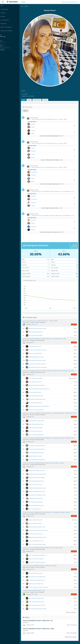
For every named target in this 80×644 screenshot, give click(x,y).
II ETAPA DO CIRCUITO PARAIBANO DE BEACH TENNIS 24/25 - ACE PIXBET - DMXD (44, 549)
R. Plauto (34, 124)
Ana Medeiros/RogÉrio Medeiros (38, 564)
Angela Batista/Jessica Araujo (37, 357)
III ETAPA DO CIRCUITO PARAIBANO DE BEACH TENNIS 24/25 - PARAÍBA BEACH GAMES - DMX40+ (47, 514)
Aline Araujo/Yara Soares (36, 382)
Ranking (46, 100)
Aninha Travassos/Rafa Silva (37, 410)
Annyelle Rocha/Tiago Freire (37, 500)
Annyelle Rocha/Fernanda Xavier (38, 399)
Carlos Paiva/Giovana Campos (37, 603)
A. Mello (33, 133)
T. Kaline (33, 148)
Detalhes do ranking (70, 639)
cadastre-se (74, 2)
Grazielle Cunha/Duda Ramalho (38, 447)
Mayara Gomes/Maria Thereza (38, 472)
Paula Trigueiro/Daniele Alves (37, 483)
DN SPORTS (36, 596)
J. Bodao (33, 127)
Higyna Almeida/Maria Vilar (37, 521)
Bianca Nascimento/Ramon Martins (39, 610)
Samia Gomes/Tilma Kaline (37, 429)
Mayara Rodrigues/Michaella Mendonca (40, 389)
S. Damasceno (35, 172)
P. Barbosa (34, 151)
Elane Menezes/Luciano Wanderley (39, 367)
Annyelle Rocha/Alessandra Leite (38, 476)
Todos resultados (71, 614)
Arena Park (35, 325)
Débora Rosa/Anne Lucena (37, 575)
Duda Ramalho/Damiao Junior (37, 454)
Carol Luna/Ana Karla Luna (36, 433)
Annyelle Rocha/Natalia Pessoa (38, 582)
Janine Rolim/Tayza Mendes (37, 396)
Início (23, 6)
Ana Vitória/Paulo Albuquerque (38, 461)
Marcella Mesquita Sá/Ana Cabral (38, 539)
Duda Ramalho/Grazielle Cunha (38, 528)
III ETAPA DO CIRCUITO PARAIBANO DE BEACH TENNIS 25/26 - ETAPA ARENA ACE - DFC (54, 191)
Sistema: (3, 35)
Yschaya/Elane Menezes (36, 346)
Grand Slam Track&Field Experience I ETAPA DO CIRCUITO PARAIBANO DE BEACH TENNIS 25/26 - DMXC (49, 371)
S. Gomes (34, 131)
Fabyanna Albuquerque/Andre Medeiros (40, 406)
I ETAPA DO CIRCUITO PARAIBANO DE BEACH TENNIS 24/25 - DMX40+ (41, 567)
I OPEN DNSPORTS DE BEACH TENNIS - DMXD (35, 592)
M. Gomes (34, 196)
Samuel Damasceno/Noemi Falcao (38, 328)
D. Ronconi (34, 203)
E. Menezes (34, 227)
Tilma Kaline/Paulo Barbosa (37, 332)
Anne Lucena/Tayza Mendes (37, 436)
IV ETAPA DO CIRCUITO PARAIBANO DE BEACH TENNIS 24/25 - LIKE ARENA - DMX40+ (44, 465)
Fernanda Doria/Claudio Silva (37, 600)
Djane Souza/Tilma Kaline (36, 353)
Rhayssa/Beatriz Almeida (36, 525)
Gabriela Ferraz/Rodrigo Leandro (38, 497)
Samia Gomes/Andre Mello (37, 335)
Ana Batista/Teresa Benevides (37, 422)
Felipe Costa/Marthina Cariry (37, 542)
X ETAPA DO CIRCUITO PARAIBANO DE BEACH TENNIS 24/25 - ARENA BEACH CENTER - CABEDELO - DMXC (49, 440)
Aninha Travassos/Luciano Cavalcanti (39, 589)
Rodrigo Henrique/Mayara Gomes (38, 490)
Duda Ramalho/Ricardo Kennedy (38, 360)
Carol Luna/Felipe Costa (36, 511)
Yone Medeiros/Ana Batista (37, 378)
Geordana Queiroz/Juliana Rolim (38, 578)
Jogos (30, 100)
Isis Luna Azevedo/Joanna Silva (38, 451)
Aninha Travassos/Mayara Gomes (38, 350)
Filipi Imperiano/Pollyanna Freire (38, 607)
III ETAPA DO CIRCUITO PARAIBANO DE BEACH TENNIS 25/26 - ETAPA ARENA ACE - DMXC (45, 339)
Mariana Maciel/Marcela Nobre (38, 385)
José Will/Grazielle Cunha (36, 403)
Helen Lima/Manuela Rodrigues (38, 479)
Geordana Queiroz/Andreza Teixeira (39, 532)
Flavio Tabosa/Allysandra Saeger (38, 546)
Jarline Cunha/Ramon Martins (37, 560)
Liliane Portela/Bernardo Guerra (38, 493)
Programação (38, 100)
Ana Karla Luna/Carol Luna (36, 486)
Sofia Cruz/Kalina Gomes (36, 392)
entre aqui (67, 2)
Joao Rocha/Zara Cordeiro (36, 458)
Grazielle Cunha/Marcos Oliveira (38, 364)
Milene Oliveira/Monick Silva (37, 426)
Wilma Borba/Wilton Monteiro (37, 507)
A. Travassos (35, 199)
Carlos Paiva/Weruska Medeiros (38, 557)
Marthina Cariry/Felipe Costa (37, 585)
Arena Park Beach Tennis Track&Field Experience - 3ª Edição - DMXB (50, 119)
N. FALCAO (34, 175)
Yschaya (33, 230)
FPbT (34, 343)
